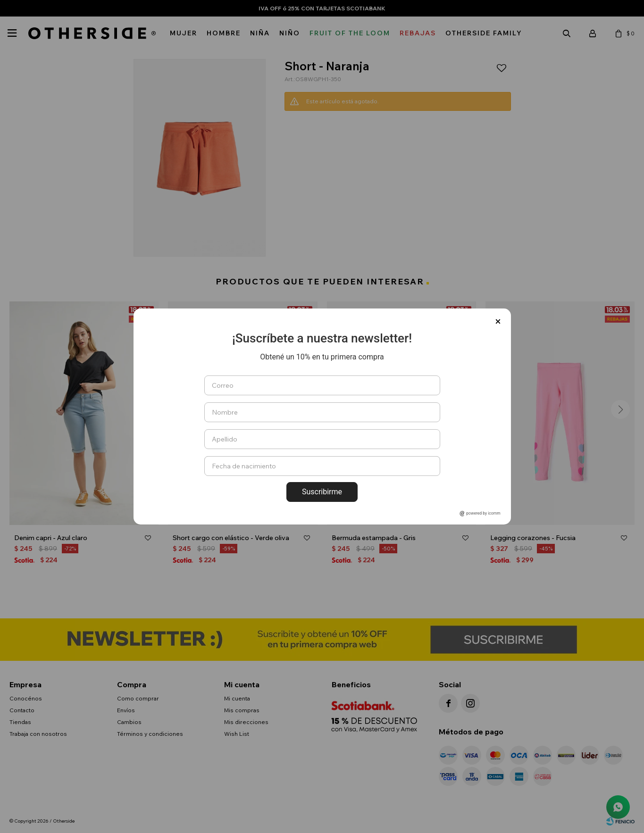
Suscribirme (322, 492)
